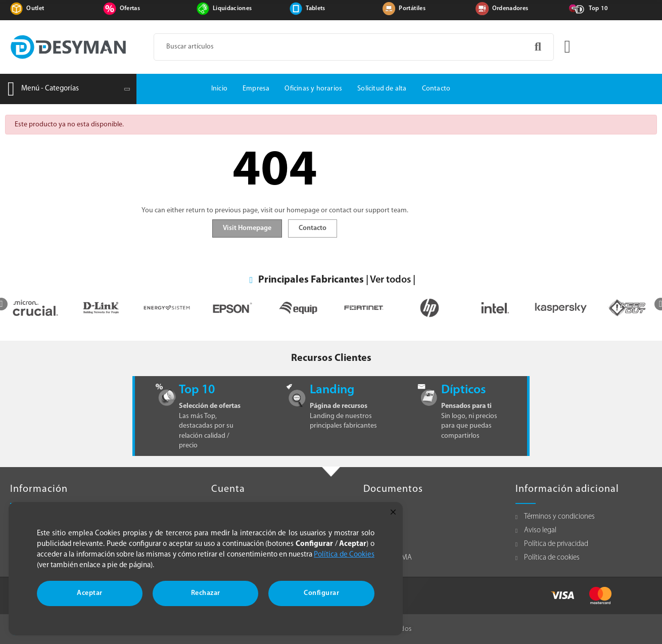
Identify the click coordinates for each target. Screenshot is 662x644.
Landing (332, 390)
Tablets (315, 9)
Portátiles (412, 9)
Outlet (35, 9)
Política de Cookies (344, 555)
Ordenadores (510, 9)
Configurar (321, 593)
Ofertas (130, 9)
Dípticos (463, 390)
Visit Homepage (247, 228)
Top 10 (598, 9)
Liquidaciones (232, 9)
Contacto (313, 228)
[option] (91, 308)
